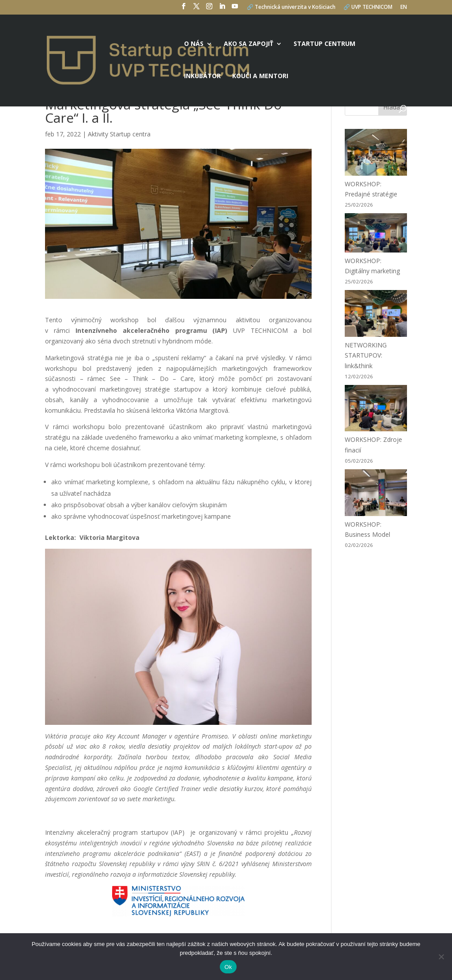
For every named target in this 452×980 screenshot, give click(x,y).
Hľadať (393, 107)
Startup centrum (324, 44)
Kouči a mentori (260, 76)
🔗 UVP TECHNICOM (368, 8)
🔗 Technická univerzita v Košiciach (291, 8)
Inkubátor (202, 76)
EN (404, 8)
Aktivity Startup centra (119, 134)
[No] (441, 957)
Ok (228, 967)
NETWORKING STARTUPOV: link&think (366, 356)
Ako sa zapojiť (249, 44)
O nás (194, 44)
